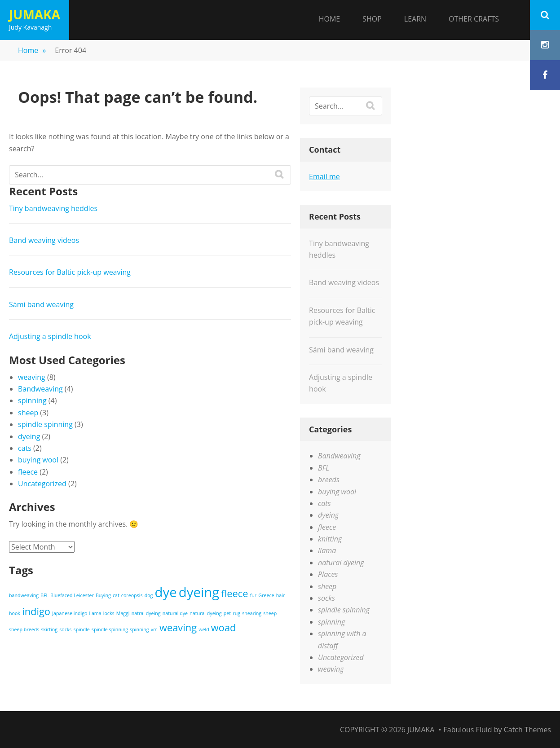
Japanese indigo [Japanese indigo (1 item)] (70, 613)
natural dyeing (341, 563)
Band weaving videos (44, 240)
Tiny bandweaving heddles (53, 208)
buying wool (38, 460)
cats (25, 448)
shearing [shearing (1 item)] (252, 613)
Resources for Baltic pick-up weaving (70, 272)
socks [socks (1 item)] (65, 629)
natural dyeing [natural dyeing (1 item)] (205, 613)
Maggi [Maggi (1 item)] (123, 613)
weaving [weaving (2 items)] (178, 627)
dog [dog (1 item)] (149, 595)
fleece (28, 472)
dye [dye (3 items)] (166, 592)
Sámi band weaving (41, 304)
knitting (330, 539)
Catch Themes (527, 730)
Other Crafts (474, 19)
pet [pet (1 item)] (227, 613)
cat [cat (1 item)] (116, 595)
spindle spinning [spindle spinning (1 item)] (110, 629)
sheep (28, 413)
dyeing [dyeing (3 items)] (199, 592)
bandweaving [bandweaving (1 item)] (24, 595)
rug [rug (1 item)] (236, 613)
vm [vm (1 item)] (154, 629)
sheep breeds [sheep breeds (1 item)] (24, 629)
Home (330, 19)
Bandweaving (40, 389)
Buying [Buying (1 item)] (103, 595)
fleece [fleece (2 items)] (234, 593)
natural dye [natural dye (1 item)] (175, 613)
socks (326, 598)
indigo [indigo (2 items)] (36, 611)
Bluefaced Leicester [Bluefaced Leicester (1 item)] (72, 595)
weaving (32, 377)
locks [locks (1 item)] (109, 613)
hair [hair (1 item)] (281, 595)
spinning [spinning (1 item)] (139, 629)
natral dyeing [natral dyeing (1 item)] (146, 613)
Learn (415, 19)
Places (328, 574)
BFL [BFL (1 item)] (44, 595)
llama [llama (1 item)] (95, 613)
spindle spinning (45, 424)
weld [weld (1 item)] (204, 629)
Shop (372, 19)
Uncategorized (42, 484)
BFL (324, 468)
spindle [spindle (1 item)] (82, 629)
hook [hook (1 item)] (15, 613)
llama (327, 550)
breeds (329, 480)
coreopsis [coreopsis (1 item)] (132, 595)
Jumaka (35, 14)
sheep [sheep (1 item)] (270, 613)
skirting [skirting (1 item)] (49, 629)
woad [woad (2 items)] (224, 627)
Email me (324, 176)
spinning (32, 400)
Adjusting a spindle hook (50, 336)
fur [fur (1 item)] (253, 595)
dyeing (29, 436)
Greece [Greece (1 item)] (266, 595)
